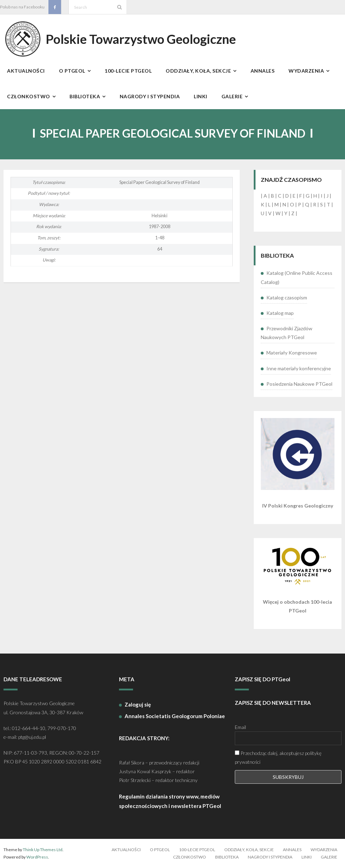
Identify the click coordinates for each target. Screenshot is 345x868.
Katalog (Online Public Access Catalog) (297, 277)
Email (240, 727)
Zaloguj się (138, 704)
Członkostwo (190, 857)
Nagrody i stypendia (270, 857)
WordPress (37, 857)
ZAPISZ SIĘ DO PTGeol (263, 679)
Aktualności (126, 850)
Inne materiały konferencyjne (299, 368)
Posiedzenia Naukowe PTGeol (299, 384)
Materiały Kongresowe (292, 353)
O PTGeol (160, 850)
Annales (292, 850)
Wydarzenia (324, 850)
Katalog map (280, 313)
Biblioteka (227, 857)
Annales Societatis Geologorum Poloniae (175, 716)
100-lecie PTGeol (197, 850)
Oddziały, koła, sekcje (249, 850)
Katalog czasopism (287, 297)
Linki (307, 857)
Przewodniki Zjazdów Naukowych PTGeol (287, 333)
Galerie (329, 857)
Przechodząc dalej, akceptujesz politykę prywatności (278, 757)
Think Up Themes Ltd (43, 850)
